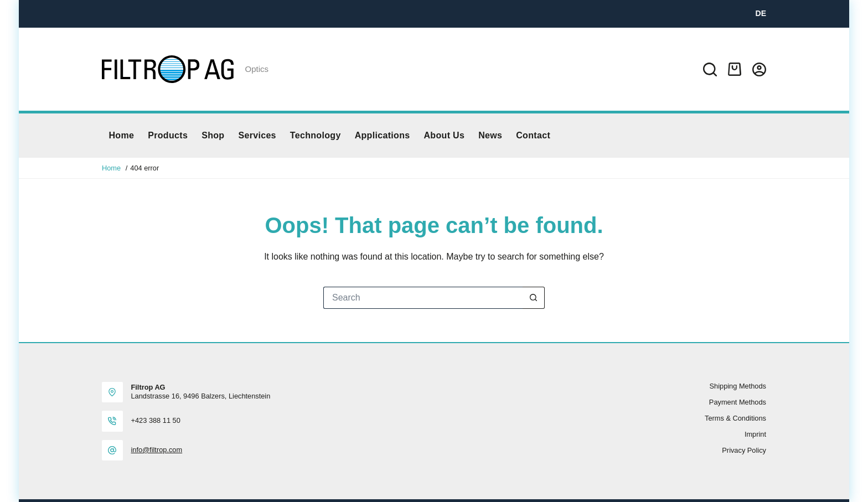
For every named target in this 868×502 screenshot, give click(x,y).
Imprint (755, 434)
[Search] (710, 69)
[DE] (761, 14)
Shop (213, 135)
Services (257, 135)
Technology (316, 135)
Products (168, 135)
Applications (383, 135)
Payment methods (738, 402)
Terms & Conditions (735, 418)
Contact (533, 135)
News (490, 135)
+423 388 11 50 (156, 420)
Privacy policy (744, 450)
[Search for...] (423, 298)
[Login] (759, 69)
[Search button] (534, 298)
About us (444, 135)
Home (122, 135)
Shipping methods (738, 386)
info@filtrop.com (157, 450)
